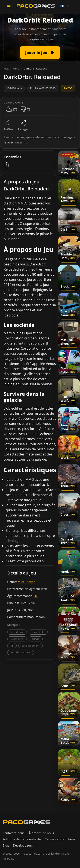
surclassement (31, 646)
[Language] (65, 6)
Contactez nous (14, 833)
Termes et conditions (60, 839)
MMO (22, 582)
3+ (36, 596)
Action (31, 582)
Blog (6, 845)
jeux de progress (21, 652)
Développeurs (23, 845)
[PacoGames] (26, 822)
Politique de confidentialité (22, 839)
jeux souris (17, 639)
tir (12, 646)
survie (36, 639)
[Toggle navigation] (9, 7)
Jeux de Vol (17, 632)
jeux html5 (38, 632)
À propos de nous (41, 833)
